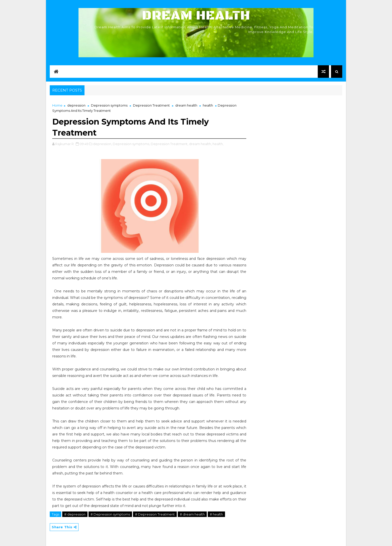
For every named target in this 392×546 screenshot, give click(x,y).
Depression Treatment (151, 105)
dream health (186, 105)
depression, (102, 144)
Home (57, 105)
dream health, (200, 144)
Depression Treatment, (169, 144)
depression (76, 105)
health (208, 105)
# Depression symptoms (110, 514)
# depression (75, 514)
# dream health (192, 514)
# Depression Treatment (155, 514)
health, (218, 144)
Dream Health (196, 16)
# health (216, 514)
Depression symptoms (109, 105)
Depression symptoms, (131, 144)
